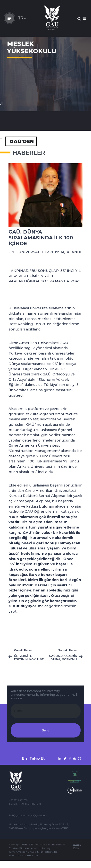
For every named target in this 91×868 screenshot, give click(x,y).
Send (45, 730)
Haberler (29, 153)
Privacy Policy (77, 846)
